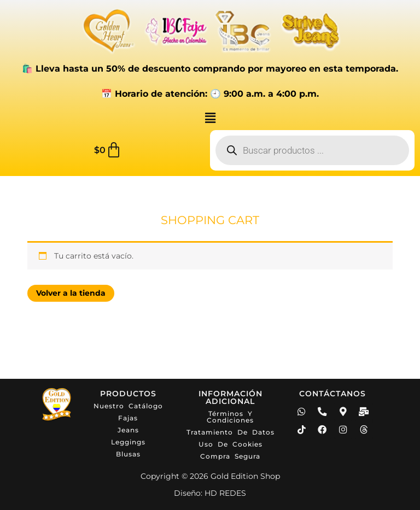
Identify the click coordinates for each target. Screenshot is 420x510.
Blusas (128, 454)
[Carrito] (108, 150)
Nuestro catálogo (128, 406)
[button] (210, 118)
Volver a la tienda (73, 294)
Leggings (128, 442)
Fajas (128, 418)
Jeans (128, 430)
